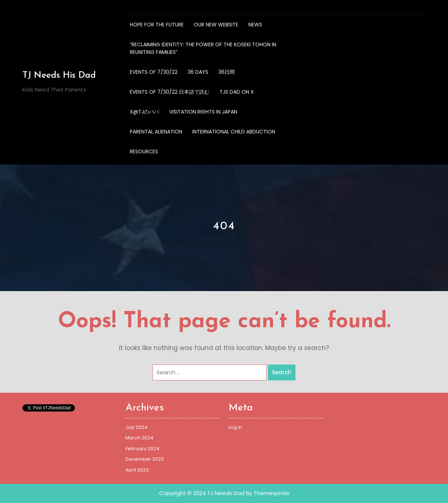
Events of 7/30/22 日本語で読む (170, 92)
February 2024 (142, 449)
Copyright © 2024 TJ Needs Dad (202, 493)
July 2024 (136, 427)
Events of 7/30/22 (154, 72)
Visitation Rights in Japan (203, 112)
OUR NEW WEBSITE (216, 25)
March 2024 (139, 438)
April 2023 (137, 470)
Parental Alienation (156, 132)
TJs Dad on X (237, 92)
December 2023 (145, 459)
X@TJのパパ (144, 112)
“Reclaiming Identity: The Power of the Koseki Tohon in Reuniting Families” (203, 48)
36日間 (227, 72)
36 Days (198, 72)
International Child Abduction (234, 132)
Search (282, 372)
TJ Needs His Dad (59, 75)
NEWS (255, 25)
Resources (144, 152)
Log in (235, 427)
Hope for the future (157, 25)
